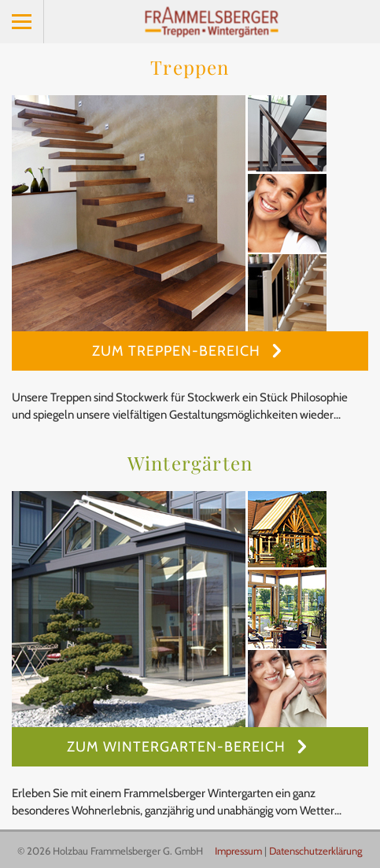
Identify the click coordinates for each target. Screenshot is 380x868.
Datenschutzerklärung (316, 851)
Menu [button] (22, 22)
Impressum (238, 851)
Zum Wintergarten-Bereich (178, 747)
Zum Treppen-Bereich (178, 351)
